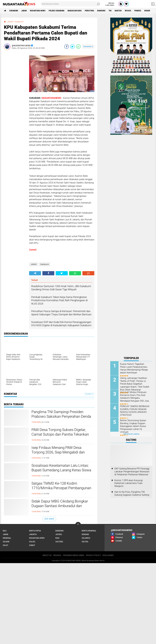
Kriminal (7, 538)
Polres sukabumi (57, 11)
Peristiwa (89, 11)
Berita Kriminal (89, 531)
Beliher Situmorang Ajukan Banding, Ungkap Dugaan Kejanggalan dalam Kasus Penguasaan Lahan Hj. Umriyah (133, 426)
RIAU (57, 538)
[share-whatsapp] (78, 47)
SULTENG (59, 542)
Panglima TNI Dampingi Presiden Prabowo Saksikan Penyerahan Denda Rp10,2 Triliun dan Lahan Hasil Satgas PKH (61, 419)
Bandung (101, 11)
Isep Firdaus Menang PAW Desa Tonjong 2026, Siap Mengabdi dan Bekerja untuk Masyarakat (58, 452)
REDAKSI (57, 555)
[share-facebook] (67, 47)
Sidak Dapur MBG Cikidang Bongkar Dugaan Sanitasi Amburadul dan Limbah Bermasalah (60, 506)
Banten (118, 11)
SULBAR (6, 542)
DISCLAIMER (108, 555)
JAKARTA (33, 534)
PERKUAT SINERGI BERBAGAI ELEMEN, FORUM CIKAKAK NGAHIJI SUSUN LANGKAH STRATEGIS (135, 411)
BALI (5, 531)
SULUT (6, 545)
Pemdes (138, 11)
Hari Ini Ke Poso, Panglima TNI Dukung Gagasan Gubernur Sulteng (132, 493)
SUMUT (32, 545)
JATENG (59, 534)
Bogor (147, 11)
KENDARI (85, 534)
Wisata (128, 11)
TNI (110, 11)
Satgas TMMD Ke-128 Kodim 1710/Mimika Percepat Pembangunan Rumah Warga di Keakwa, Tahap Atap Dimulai (61, 490)
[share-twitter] (72, 47)
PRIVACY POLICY (93, 555)
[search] (71, 4)
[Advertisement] (15, 94)
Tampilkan (89, 394)
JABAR (24, 11)
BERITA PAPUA (35, 531)
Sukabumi (14, 11)
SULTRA (85, 542)
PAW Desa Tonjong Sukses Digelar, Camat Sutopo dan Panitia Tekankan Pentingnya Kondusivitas (60, 434)
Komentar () (88, 46)
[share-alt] (35, 273)
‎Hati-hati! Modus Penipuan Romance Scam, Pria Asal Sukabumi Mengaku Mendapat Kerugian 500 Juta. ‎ (135, 397)
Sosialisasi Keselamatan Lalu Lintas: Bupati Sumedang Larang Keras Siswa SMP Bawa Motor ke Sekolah (61, 470)
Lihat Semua (49, 519)
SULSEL (32, 542)
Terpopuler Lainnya (131, 434)
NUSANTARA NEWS (38, 11)
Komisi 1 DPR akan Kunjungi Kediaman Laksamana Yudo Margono (129, 483)
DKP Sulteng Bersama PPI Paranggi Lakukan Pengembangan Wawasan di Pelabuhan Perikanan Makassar (132, 472)
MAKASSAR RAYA (75, 11)
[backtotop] (78, 525)
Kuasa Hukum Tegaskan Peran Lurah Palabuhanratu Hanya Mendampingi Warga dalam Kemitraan (134, 368)
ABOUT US (47, 555)
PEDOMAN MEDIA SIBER (74, 555)
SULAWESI (86, 538)
